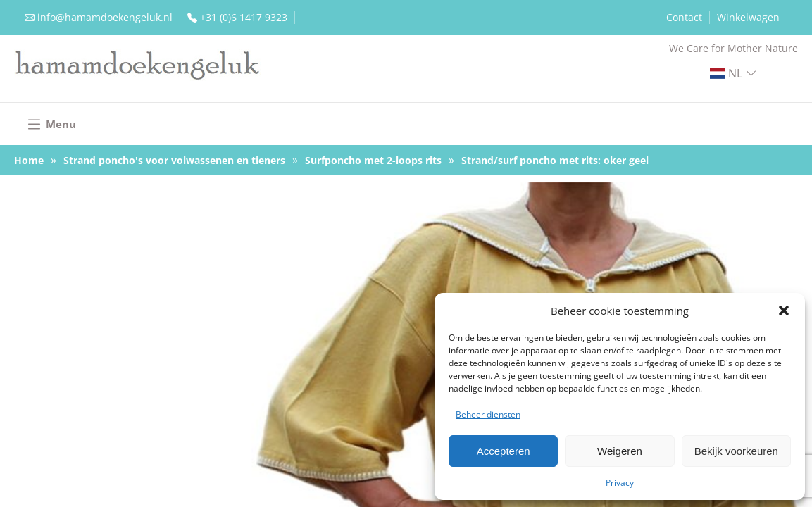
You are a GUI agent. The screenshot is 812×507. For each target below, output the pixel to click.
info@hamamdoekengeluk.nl (105, 17)
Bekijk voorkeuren (736, 451)
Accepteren (504, 451)
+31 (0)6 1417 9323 (244, 17)
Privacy (620, 483)
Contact (684, 17)
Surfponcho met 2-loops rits (373, 160)
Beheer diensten (488, 414)
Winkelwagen (748, 17)
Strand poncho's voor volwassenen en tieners (174, 160)
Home (29, 160)
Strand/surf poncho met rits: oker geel (555, 160)
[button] (784, 311)
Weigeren (620, 451)
